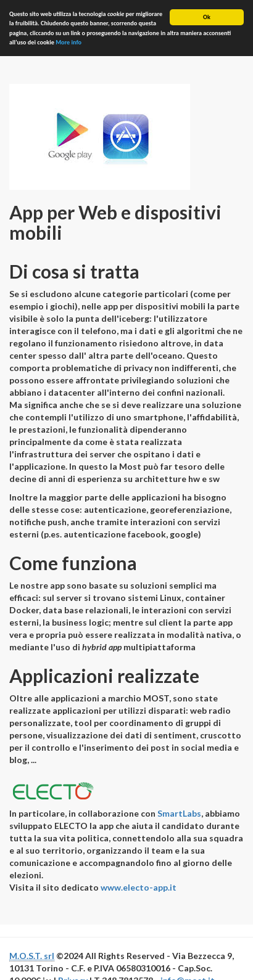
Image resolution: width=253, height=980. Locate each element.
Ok (207, 17)
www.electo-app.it (139, 887)
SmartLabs (179, 813)
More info (68, 42)
